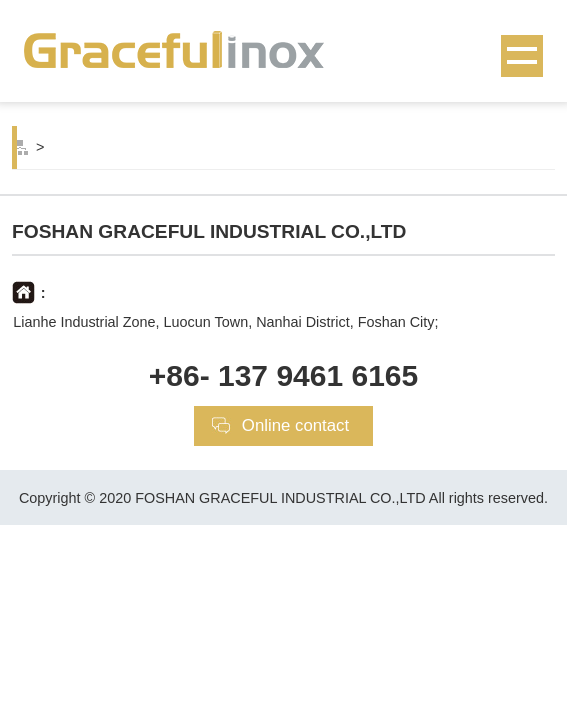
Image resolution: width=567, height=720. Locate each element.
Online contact (295, 425)
